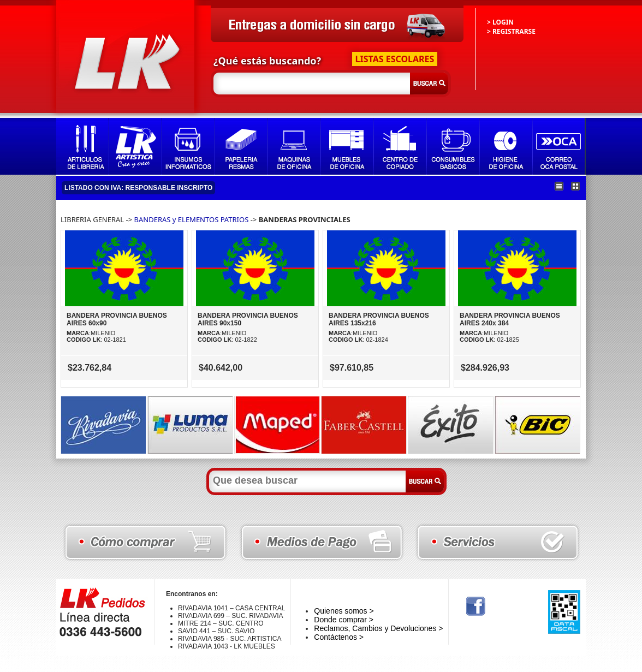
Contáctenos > (339, 637)
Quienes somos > (344, 611)
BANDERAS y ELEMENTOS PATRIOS (192, 219)
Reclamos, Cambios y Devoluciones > (378, 628)
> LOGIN (500, 22)
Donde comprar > (344, 620)
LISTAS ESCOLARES (395, 59)
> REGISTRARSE (511, 31)
